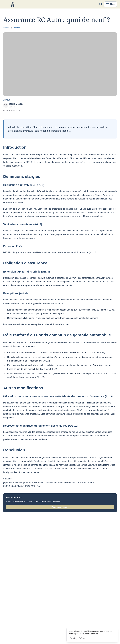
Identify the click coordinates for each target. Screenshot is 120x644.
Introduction (15, 147)
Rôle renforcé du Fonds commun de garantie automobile (57, 335)
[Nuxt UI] (13, 4)
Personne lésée (13, 246)
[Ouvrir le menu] (110, 4)
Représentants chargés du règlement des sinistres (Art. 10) (41, 426)
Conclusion (14, 450)
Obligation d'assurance (25, 263)
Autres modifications (23, 388)
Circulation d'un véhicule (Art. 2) (24, 185)
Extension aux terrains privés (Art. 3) (26, 272)
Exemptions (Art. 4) (15, 293)
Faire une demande (60, 507)
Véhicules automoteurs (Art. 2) (23, 224)
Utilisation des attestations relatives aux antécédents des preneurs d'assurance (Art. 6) (58, 396)
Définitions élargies (22, 176)
